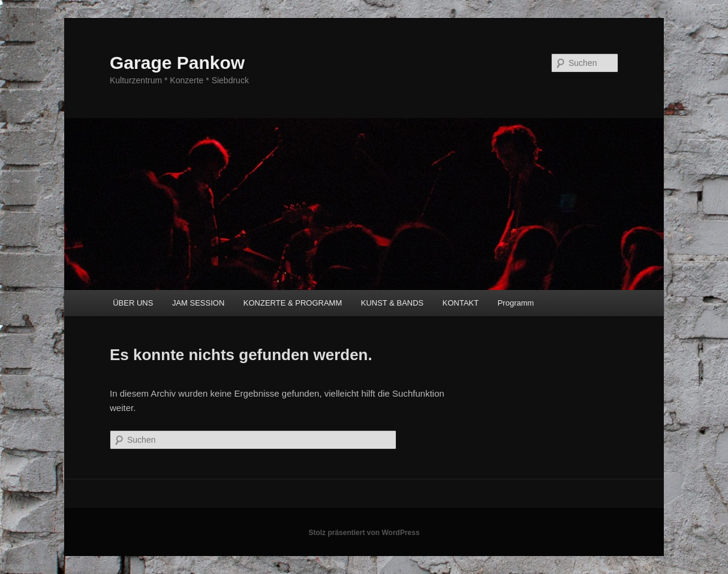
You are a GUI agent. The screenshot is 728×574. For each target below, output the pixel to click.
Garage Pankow (177, 63)
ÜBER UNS (133, 303)
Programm (516, 303)
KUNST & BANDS (392, 303)
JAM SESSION (198, 303)
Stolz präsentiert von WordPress (364, 533)
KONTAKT (461, 303)
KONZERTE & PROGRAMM (293, 303)
